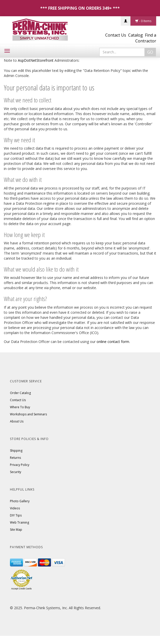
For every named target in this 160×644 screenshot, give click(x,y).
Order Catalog (20, 393)
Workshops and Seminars (28, 414)
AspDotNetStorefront (36, 60)
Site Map (16, 530)
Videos (15, 508)
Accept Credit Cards (22, 589)
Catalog (136, 35)
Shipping (16, 451)
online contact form (113, 342)
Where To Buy (20, 407)
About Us (17, 421)
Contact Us (116, 35)
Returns (15, 458)
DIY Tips (16, 515)
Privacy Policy (20, 465)
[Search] (122, 52)
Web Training (19, 522)
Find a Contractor (146, 38)
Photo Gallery (20, 501)
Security (16, 472)
